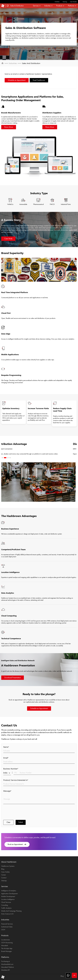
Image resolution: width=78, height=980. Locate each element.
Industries (13, 63)
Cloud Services (6, 902)
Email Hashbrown (39, 80)
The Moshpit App (7, 949)
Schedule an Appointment (17, 80)
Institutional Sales (7, 927)
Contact (4, 878)
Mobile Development (8, 897)
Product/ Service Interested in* (16, 780)
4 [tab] (10, 458)
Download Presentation (13, 678)
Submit (21, 822)
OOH (3, 930)
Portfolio (57, 2)
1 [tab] (3, 458)
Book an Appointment (17, 844)
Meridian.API (5, 970)
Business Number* (11, 769)
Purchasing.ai (5, 961)
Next (9, 448)
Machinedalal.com (7, 964)
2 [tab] (6, 458)
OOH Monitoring (7, 943)
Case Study (8, 239)
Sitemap (4, 881)
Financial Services (7, 924)
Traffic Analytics (6, 908)
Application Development (9, 894)
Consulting (5, 905)
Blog (3, 869)
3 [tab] (8, 458)
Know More (9, 127)
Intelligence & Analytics (9, 891)
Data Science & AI (7, 914)
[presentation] (19, 812)
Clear (8, 822)
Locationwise (5, 940)
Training (65, 2)
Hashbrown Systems (8, 866)
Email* (6, 758)
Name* (6, 747)
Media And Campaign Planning (11, 911)
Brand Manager (7, 951)
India (7, 773)
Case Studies (73, 2)
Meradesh (5, 946)
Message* (7, 791)
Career (4, 875)
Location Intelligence (8, 899)
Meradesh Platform (8, 967)
